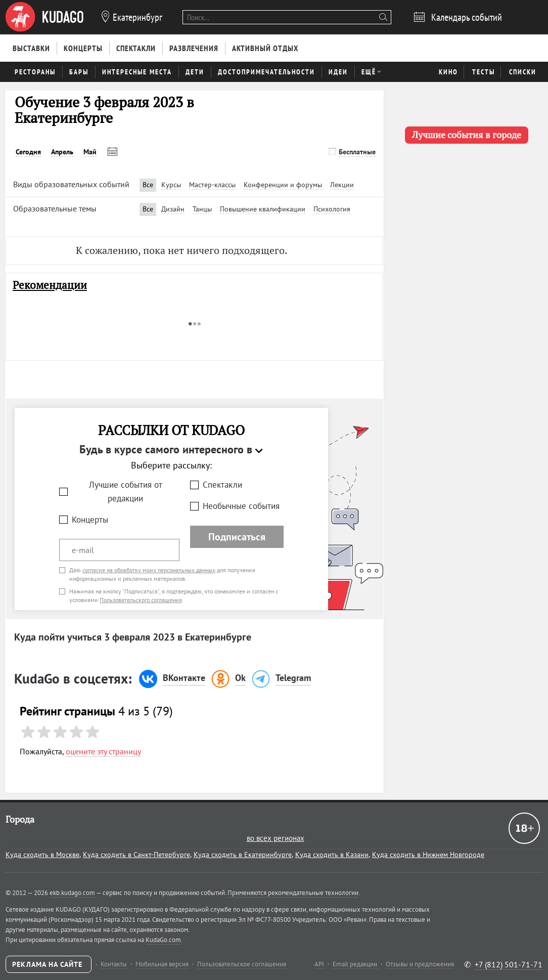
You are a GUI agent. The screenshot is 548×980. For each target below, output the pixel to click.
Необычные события (241, 506)
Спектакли (222, 485)
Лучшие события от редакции (126, 492)
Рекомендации (50, 285)
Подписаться (237, 537)
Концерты (90, 520)
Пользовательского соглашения (141, 600)
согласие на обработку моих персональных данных (149, 570)
